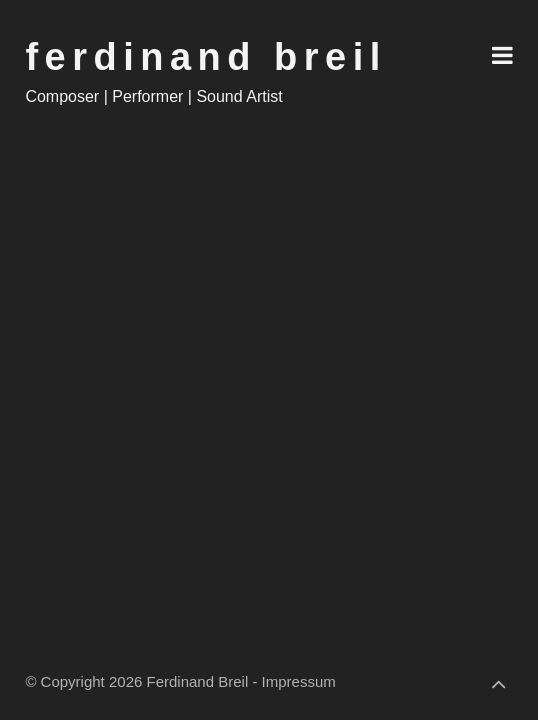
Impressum (299, 681)
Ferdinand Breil (205, 57)
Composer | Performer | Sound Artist (153, 96)
